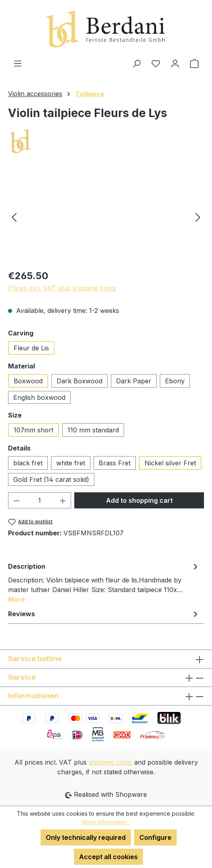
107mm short (34, 430)
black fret (28, 463)
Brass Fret (115, 463)
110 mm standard (93, 430)
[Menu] (18, 63)
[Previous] (14, 217)
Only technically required (86, 837)
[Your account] (175, 63)
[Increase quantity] (63, 500)
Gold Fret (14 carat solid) (51, 479)
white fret (71, 463)
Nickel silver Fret (170, 463)
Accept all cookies (108, 857)
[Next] (198, 217)
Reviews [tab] (104, 614)
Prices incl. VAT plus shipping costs (62, 288)
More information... (106, 822)
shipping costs (110, 762)
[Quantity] (40, 500)
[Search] (137, 63)
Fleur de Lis (31, 348)
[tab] (104, 582)
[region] (106, 217)
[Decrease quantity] (16, 500)
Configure (155, 837)
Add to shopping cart (139, 500)
